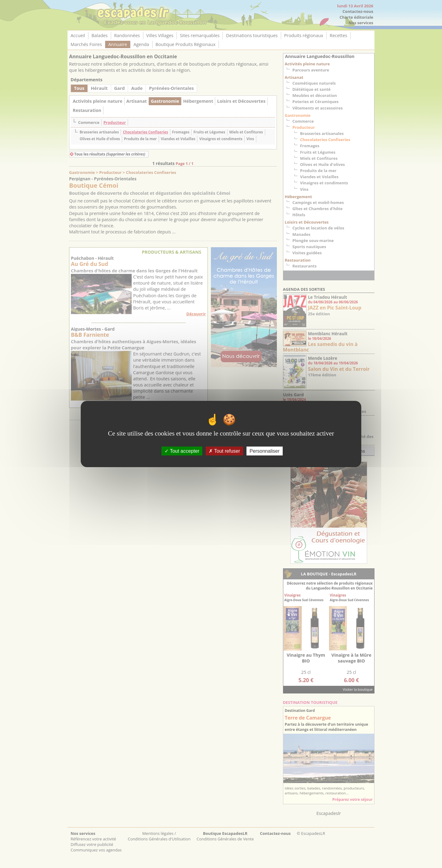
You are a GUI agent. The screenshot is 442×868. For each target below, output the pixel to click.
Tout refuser (224, 451)
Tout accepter (182, 451)
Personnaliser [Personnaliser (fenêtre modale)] (265, 451)
